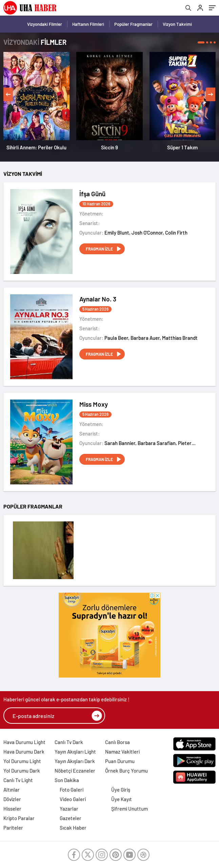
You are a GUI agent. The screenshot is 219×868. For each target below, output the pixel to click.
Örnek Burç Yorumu (126, 771)
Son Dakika (67, 780)
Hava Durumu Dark (24, 752)
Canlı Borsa (117, 742)
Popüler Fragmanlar (133, 24)
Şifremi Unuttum (130, 809)
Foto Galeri (72, 790)
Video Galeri (73, 799)
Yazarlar (69, 809)
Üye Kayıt (122, 799)
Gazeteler (71, 818)
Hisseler (12, 809)
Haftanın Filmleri (88, 24)
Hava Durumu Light (24, 742)
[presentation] (8, 94)
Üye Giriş (121, 790)
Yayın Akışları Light (75, 752)
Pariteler (13, 828)
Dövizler (12, 799)
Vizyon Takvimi (177, 24)
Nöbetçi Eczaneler (75, 771)
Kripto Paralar (19, 818)
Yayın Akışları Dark (75, 761)
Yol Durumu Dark (22, 771)
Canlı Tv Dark (69, 742)
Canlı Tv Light (18, 780)
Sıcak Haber (73, 828)
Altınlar (12, 790)
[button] (201, 42)
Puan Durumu (120, 761)
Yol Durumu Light (22, 761)
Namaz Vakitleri (122, 752)
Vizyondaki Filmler (45, 24)
